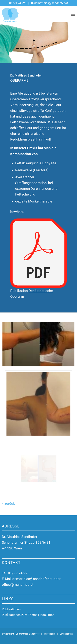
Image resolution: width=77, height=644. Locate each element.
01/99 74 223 (18, 3)
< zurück (8, 503)
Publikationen (11, 609)
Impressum (50, 634)
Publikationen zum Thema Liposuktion (28, 615)
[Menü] (73, 14)
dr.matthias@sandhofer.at (32, 579)
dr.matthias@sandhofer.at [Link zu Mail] (51, 3)
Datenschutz (66, 634)
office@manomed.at (18, 585)
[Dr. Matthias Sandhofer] (31, 14)
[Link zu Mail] (72, 639)
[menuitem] (73, 14)
